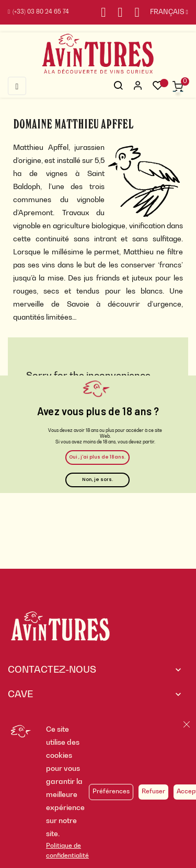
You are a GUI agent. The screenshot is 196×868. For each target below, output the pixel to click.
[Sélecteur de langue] (164, 13)
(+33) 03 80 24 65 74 (38, 12)
